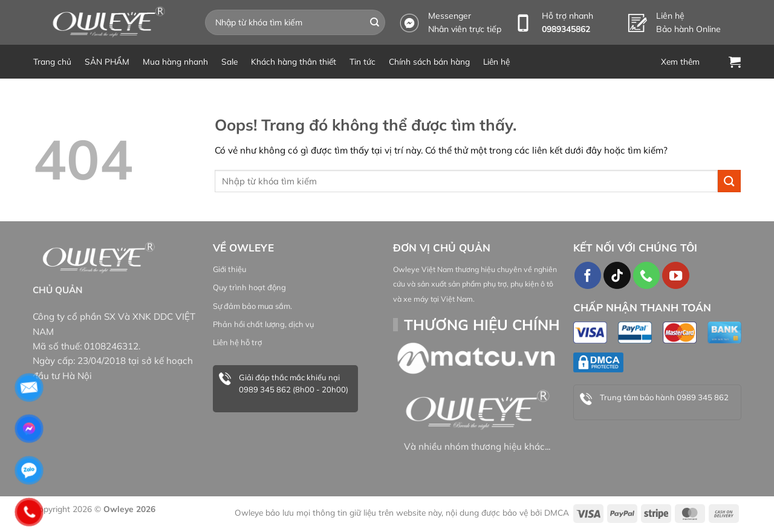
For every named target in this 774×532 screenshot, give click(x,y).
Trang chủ (52, 61)
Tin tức (363, 61)
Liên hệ (496, 61)
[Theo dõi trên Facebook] (588, 275)
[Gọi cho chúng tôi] (646, 275)
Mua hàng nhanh (175, 61)
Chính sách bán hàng (429, 61)
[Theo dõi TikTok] (617, 275)
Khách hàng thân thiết (294, 61)
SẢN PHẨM (107, 61)
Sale (229, 61)
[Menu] (688, 61)
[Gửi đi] (375, 22)
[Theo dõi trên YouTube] (675, 275)
